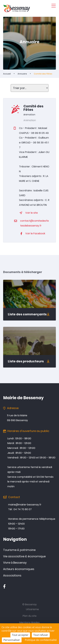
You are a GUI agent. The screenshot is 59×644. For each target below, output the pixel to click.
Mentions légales (29, 622)
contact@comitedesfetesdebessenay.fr (34, 223)
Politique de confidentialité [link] (41, 640)
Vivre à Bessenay (15, 563)
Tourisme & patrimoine (19, 550)
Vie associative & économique (24, 556)
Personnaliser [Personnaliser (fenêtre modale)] (12, 640)
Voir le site (32, 213)
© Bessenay (29, 604)
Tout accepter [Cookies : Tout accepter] (20, 635)
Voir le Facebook (35, 233)
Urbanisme (32, 609)
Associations (12, 575)
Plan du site (30, 616)
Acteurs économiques (19, 569)
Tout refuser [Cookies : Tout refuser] (41, 635)
